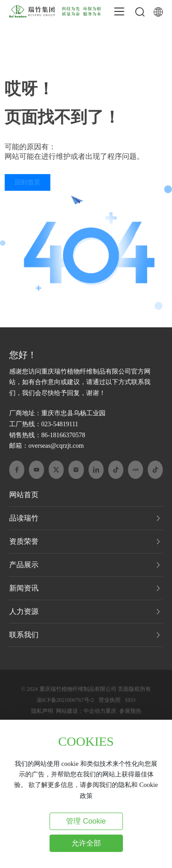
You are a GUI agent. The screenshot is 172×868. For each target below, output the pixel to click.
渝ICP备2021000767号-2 (65, 700)
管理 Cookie (86, 821)
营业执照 (110, 700)
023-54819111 (60, 424)
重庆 (111, 711)
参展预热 (130, 711)
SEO (130, 700)
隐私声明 (42, 711)
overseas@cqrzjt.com (56, 446)
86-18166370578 (63, 435)
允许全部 (86, 843)
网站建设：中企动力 (81, 711)
